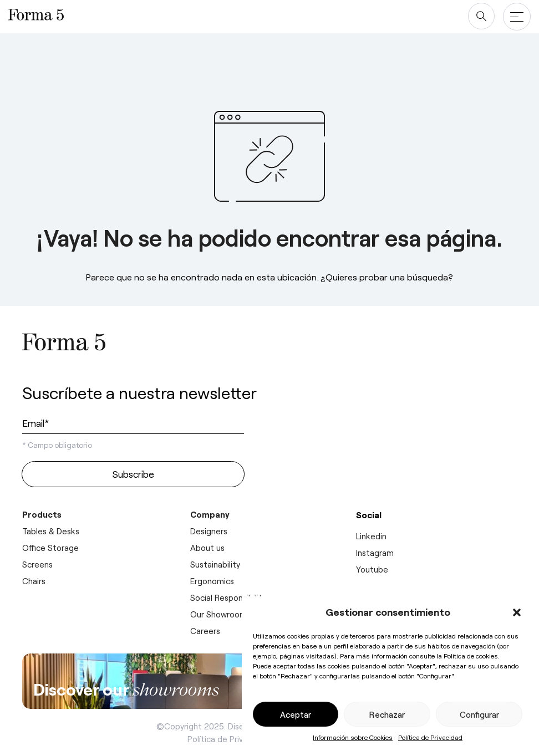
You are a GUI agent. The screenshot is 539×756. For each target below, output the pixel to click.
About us (207, 548)
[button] (517, 612)
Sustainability (215, 564)
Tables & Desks (51, 531)
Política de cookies (471, 656)
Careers (205, 631)
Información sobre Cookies (353, 737)
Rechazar (387, 714)
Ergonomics (212, 581)
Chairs (34, 581)
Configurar (479, 714)
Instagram (375, 553)
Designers (209, 531)
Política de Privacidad (430, 737)
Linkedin (371, 536)
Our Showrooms (220, 614)
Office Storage (50, 548)
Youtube (372, 569)
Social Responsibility (228, 597)
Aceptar (296, 714)
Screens (37, 564)
